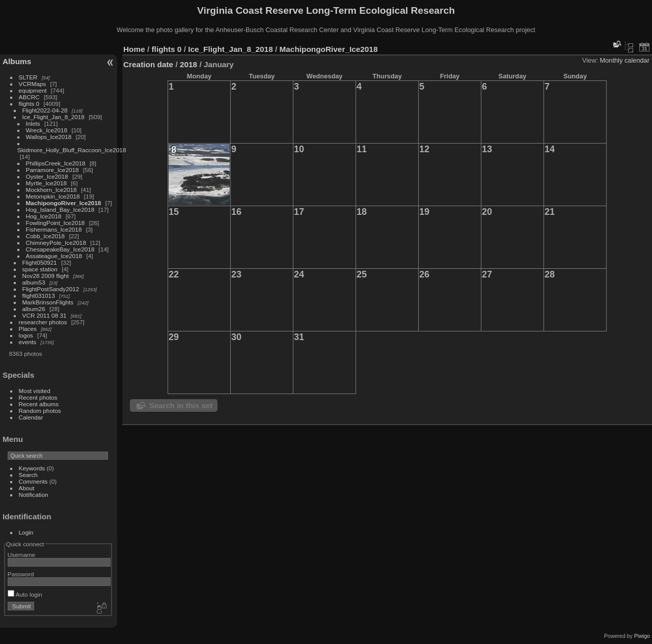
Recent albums (39, 404)
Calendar (31, 417)
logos (26, 335)
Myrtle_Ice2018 (46, 183)
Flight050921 (40, 262)
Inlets (33, 123)
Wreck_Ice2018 (47, 130)
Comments (33, 481)
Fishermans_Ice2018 (54, 229)
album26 (34, 309)
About (27, 488)
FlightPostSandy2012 (51, 289)
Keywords (32, 468)
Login (26, 532)
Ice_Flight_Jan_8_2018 (53, 117)
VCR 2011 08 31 (45, 315)
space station (40, 269)
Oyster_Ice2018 (47, 176)
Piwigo (642, 636)
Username (21, 555)
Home (134, 49)
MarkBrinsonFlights (48, 302)
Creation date (148, 64)
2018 (188, 64)
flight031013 (39, 296)
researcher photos (43, 322)
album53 (34, 282)
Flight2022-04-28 (45, 110)
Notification (34, 495)
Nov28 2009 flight (46, 276)
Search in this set (181, 405)
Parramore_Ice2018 (52, 170)
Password (21, 574)
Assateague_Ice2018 (54, 256)
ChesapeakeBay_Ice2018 (60, 249)
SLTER (28, 77)
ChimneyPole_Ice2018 (56, 243)
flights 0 (29, 104)
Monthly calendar (625, 60)
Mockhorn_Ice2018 (51, 190)
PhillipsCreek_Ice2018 (56, 163)
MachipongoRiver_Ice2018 (64, 203)
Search (28, 475)
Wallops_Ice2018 (49, 137)
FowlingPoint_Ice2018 (56, 223)
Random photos (40, 411)
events (28, 342)
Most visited (35, 391)
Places (28, 329)
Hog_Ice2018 (44, 216)
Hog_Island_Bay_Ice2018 (60, 209)
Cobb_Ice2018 (46, 236)
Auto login (25, 594)
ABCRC (29, 97)
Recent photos (38, 397)
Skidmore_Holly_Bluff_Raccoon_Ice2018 (72, 150)
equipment (33, 90)
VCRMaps (33, 84)
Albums (17, 61)
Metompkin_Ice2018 (53, 196)
